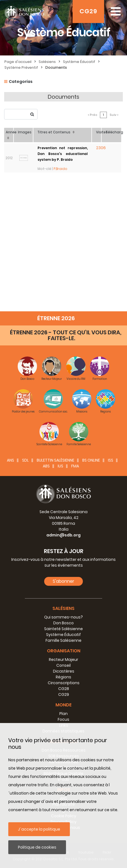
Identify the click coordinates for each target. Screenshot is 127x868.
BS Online (91, 460)
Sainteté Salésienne (64, 629)
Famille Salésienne (64, 640)
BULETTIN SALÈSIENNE (55, 460)
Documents (56, 68)
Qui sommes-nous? (64, 617)
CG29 (88, 11)
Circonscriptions (64, 683)
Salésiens (47, 62)
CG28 (64, 689)
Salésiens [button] (64, 608)
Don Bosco (64, 623)
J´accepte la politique (39, 829)
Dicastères (64, 671)
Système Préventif (21, 68)
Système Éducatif (79, 62)
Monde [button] (64, 705)
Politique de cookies (37, 847)
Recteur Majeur (64, 660)
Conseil (64, 665)
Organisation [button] (64, 651)
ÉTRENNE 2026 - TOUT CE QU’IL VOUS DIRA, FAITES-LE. (66, 335)
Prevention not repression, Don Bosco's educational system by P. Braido (63, 154)
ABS (46, 466)
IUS (60, 466)
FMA (75, 466)
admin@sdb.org (64, 535)
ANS (10, 460)
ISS (111, 460)
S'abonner (64, 581)
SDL (25, 460)
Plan (64, 714)
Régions (64, 677)
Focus (64, 719)
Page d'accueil (18, 62)
